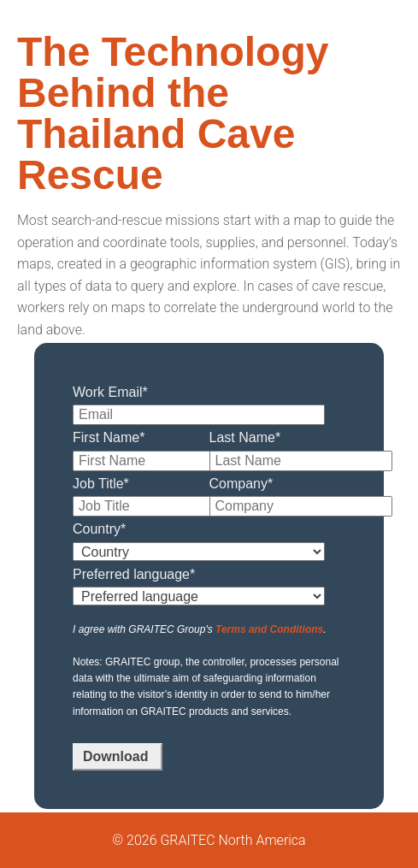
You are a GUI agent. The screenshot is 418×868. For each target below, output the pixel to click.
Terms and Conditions (269, 629)
